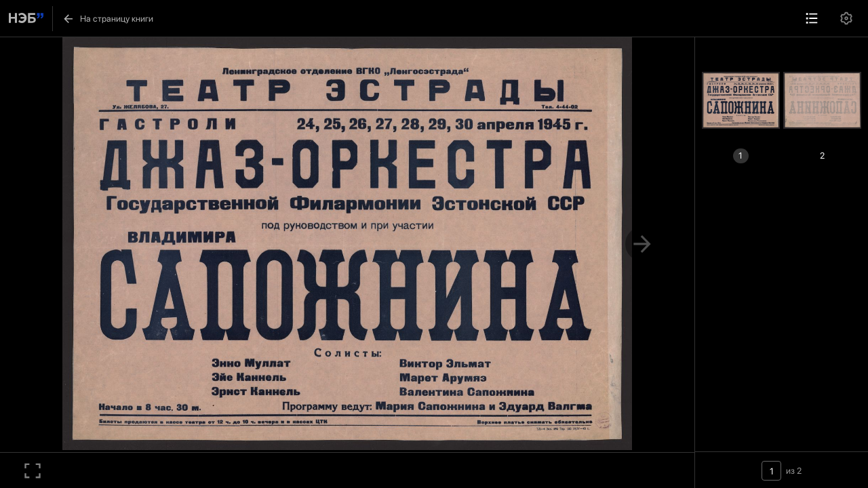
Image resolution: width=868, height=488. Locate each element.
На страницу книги (107, 19)
